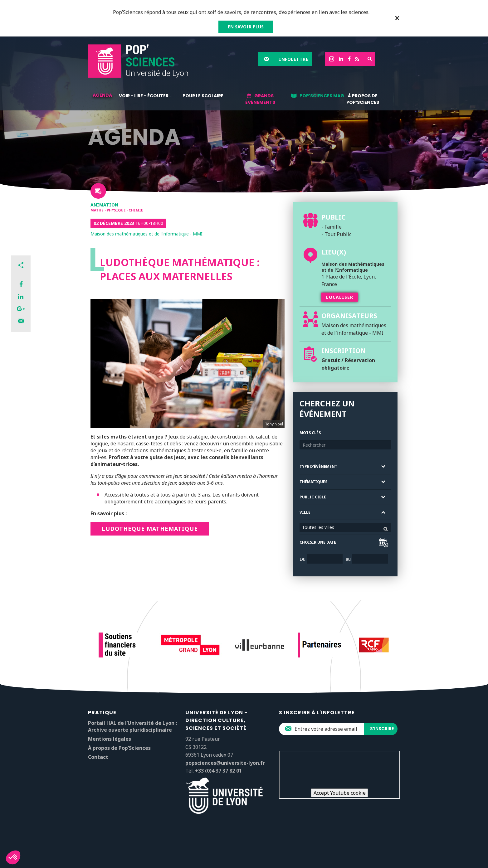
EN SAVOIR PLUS (246, 27)
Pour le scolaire (203, 96)
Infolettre (294, 59)
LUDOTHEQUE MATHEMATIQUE (150, 529)
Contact (98, 757)
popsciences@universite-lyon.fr (225, 763)
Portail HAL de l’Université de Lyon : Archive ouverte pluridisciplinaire (132, 726)
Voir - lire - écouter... (146, 96)
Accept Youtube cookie (340, 793)
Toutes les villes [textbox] (318, 527)
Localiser (340, 297)
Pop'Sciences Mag (322, 96)
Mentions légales (110, 739)
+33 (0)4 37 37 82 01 (218, 771)
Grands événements (260, 99)
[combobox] (345, 527)
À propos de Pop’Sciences (363, 99)
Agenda (102, 95)
